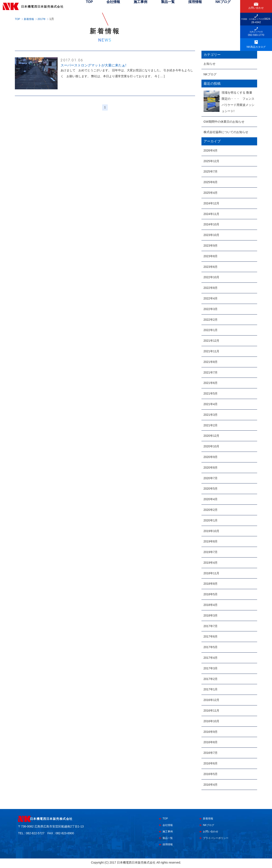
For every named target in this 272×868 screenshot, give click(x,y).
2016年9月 (211, 732)
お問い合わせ (213, 832)
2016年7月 (211, 753)
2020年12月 (212, 436)
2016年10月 (212, 721)
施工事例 (157, 6)
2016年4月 (211, 785)
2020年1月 (211, 520)
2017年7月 (211, 626)
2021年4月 (211, 404)
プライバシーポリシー (220, 839)
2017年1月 (211, 689)
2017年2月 (211, 679)
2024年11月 (212, 214)
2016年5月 (211, 774)
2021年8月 (211, 362)
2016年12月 (212, 700)
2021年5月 (211, 393)
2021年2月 (211, 425)
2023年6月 (211, 267)
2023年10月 (212, 235)
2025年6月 (211, 182)
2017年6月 (211, 636)
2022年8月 (211, 288)
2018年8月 (211, 584)
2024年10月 (212, 224)
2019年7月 (211, 552)
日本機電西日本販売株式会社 (62, 819)
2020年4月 (211, 499)
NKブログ (225, 6)
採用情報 (202, 6)
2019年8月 (211, 541)
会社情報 (135, 6)
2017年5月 (211, 647)
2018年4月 (211, 605)
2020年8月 (211, 468)
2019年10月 (212, 531)
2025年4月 (211, 193)
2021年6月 (211, 383)
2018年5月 (211, 594)
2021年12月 (212, 341)
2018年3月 (211, 615)
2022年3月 (211, 309)
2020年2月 (211, 510)
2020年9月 (211, 457)
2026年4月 (211, 150)
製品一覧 (180, 6)
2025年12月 (212, 161)
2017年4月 (211, 658)
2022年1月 (211, 330)
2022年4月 (211, 298)
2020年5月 (211, 489)
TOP (116, 6)
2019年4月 (211, 563)
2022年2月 (211, 320)
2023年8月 (211, 256)
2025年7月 (211, 171)
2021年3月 (211, 415)
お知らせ (210, 64)
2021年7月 (211, 372)
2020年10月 (212, 446)
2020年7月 (211, 478)
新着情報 (210, 819)
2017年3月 (211, 668)
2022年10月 (212, 277)
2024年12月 (212, 203)
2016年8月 (211, 742)
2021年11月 (212, 351)
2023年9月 (211, 246)
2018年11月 (212, 573)
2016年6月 (211, 763)
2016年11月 (212, 711)
